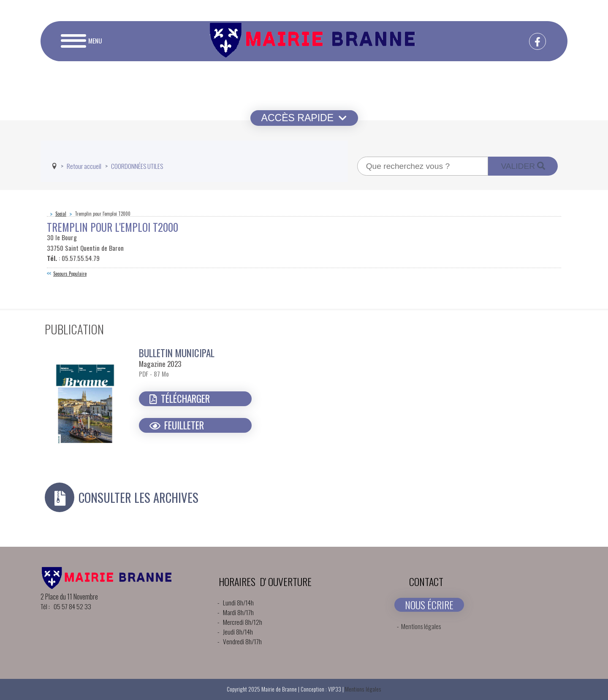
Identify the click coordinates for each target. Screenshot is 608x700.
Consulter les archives (138, 498)
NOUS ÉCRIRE (429, 605)
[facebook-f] (537, 41)
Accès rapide (304, 118)
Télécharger (180, 399)
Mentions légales (421, 626)
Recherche (357, 157)
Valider (523, 166)
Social (61, 214)
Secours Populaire (70, 274)
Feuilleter (177, 425)
